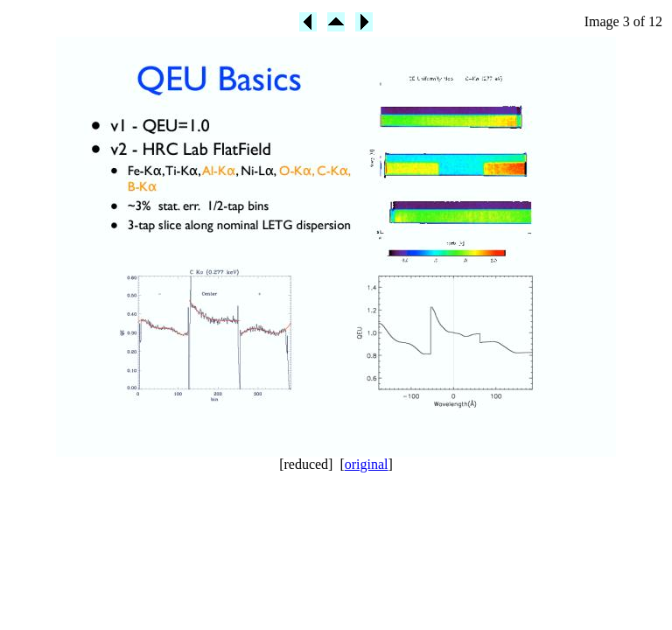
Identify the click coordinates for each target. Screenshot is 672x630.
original (367, 464)
